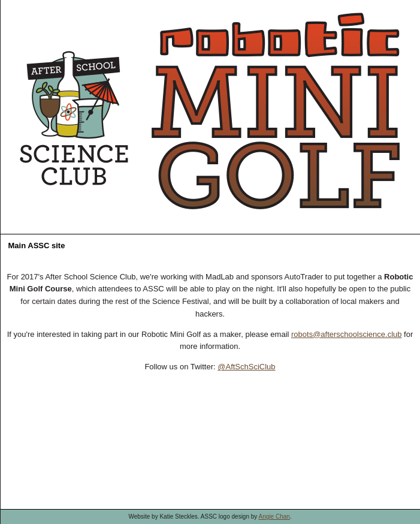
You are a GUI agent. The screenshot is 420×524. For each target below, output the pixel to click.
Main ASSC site (37, 246)
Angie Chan (274, 517)
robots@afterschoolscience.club (346, 334)
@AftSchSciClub (246, 367)
